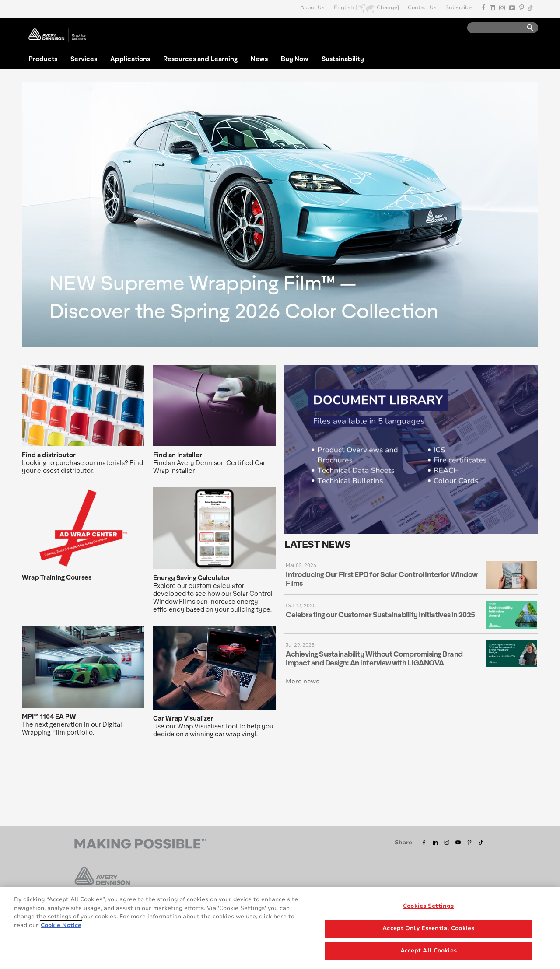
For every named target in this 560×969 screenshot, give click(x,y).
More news (303, 681)
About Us (312, 8)
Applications (130, 59)
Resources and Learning (200, 59)
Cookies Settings (428, 906)
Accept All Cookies (429, 951)
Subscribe (458, 8)
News (259, 59)
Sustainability (343, 59)
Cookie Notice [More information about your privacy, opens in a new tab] (61, 925)
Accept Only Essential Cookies (428, 929)
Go (526, 28)
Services (84, 59)
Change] (388, 8)
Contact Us (422, 8)
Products (43, 59)
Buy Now (295, 59)
